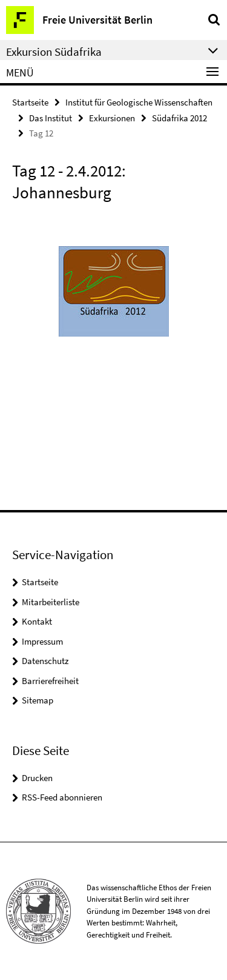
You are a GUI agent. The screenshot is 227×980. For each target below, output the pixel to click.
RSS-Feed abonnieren (62, 797)
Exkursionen (112, 118)
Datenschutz (45, 661)
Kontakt (37, 621)
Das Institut (51, 118)
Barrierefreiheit (50, 681)
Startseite (30, 102)
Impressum (42, 641)
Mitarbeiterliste (51, 602)
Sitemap (38, 700)
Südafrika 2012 (179, 118)
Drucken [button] (37, 778)
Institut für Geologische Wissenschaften (139, 102)
